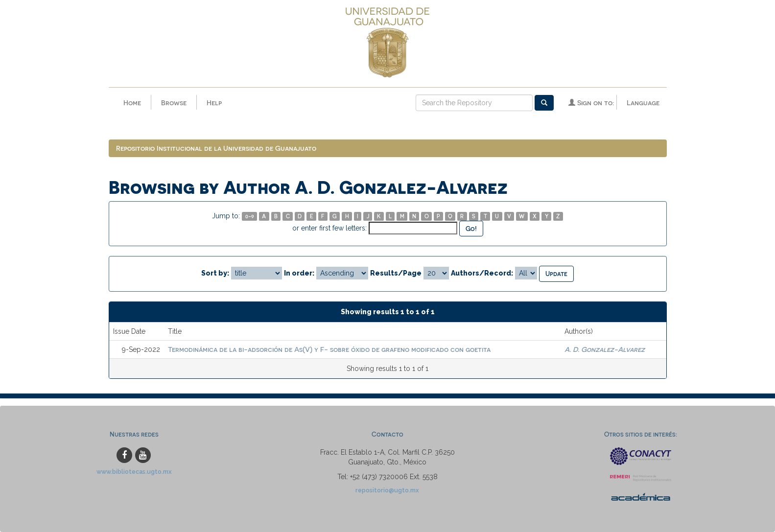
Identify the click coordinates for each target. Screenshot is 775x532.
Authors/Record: (482, 273)
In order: (299, 273)
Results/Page (396, 273)
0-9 (250, 216)
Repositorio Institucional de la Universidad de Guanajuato (216, 148)
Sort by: (215, 273)
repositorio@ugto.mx (387, 490)
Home (132, 103)
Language (643, 103)
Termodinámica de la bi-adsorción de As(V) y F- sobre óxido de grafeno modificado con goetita (329, 349)
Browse (174, 103)
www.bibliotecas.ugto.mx (134, 472)
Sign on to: (591, 103)
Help (214, 103)
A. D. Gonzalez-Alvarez (605, 349)
